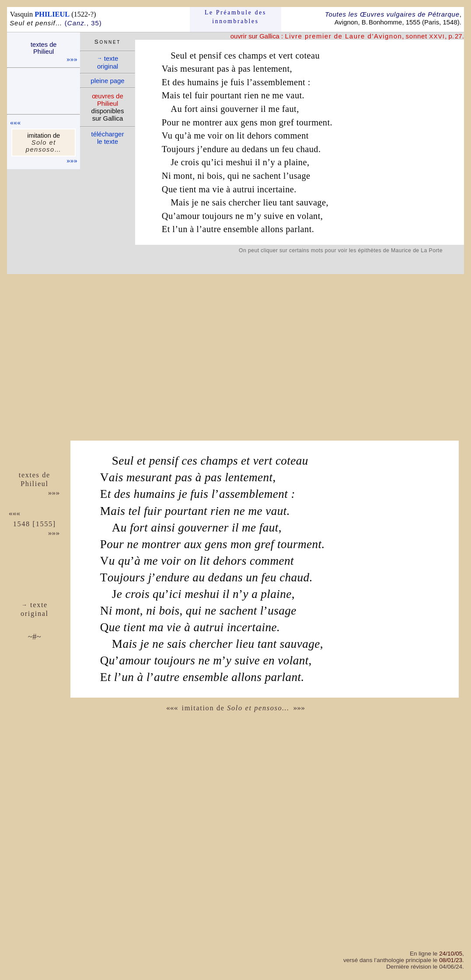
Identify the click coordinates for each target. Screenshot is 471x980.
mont (183, 176)
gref (286, 122)
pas (223, 69)
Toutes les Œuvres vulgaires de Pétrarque (392, 14)
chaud (307, 149)
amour (188, 216)
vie (218, 189)
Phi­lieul (35, 484)
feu (288, 149)
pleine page (107, 81)
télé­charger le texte (108, 138)
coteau (307, 56)
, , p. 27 (373, 36)
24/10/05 (451, 954)
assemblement (279, 82)
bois (215, 176)
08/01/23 (451, 960)
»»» (72, 59)
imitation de (236, 708)
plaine (296, 162)
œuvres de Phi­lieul (107, 100)
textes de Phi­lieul (44, 48)
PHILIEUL (52, 14)
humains (203, 82)
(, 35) (83, 23)
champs (253, 56)
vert (286, 56)
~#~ (35, 637)
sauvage (311, 202)
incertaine (276, 189)
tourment (313, 122)
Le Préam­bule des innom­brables (235, 17)
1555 (44, 524)
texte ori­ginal (108, 62)
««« (15, 123)
